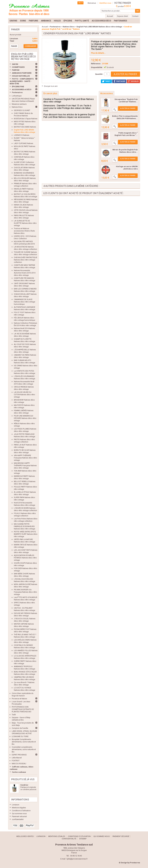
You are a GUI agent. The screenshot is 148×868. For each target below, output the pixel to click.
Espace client (123, 16)
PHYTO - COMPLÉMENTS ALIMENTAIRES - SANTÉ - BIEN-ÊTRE (22, 81)
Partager (119, 81)
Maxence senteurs (19, 104)
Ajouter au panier (128, 108)
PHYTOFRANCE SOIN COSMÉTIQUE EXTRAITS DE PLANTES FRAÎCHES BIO (23, 709)
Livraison (16, 805)
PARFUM (16, 70)
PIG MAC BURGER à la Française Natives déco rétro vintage (25, 592)
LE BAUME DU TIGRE (20, 736)
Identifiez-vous (105, 3)
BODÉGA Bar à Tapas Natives (26, 119)
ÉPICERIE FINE (18, 87)
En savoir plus (50, 93)
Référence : (96, 64)
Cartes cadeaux (19, 772)
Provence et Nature (19, 699)
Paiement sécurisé (19, 816)
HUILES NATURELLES (21, 76)
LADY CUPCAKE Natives (23, 143)
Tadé (14, 715)
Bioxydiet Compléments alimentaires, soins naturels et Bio (24, 742)
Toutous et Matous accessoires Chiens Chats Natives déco (24, 231)
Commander (31, 46)
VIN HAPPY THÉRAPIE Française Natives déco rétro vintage (25, 458)
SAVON (15, 64)
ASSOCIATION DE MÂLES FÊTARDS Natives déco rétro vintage (25, 558)
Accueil (45, 27)
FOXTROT (16, 761)
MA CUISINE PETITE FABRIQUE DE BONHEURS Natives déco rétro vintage (24, 526)
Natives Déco (17, 107)
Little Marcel (17, 758)
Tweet (106, 81)
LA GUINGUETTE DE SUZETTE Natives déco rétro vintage (25, 223)
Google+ (133, 81)
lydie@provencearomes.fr (77, 859)
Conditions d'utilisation (21, 811)
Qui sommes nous (19, 813)
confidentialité (18, 819)
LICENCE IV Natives (22, 135)
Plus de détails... (98, 53)
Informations (20, 800)
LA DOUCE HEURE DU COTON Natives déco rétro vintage (24, 395)
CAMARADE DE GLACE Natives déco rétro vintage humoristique (24, 302)
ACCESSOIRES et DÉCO (22, 89)
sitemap (83, 839)
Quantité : (99, 74)
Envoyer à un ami (51, 86)
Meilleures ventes (25, 836)
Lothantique (17, 96)
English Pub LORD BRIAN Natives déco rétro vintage (99, 27)
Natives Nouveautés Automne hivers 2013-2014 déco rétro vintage (25, 273)
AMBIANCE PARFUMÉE (22, 73)
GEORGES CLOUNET (22, 110)
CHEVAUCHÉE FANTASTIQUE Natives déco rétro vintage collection (26, 260)
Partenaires (17, 92)
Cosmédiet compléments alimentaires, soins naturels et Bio (24, 749)
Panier (15, 29)
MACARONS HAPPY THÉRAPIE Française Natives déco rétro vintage (25, 465)
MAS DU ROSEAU (19, 764)
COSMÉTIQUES (18, 67)
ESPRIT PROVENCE (19, 755)
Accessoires (107, 93)
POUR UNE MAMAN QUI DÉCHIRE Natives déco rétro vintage (25, 418)
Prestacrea (135, 863)
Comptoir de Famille (20, 728)
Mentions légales (19, 808)
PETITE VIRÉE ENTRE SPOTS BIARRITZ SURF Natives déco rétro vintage (26, 534)
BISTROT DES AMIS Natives (25, 127)
